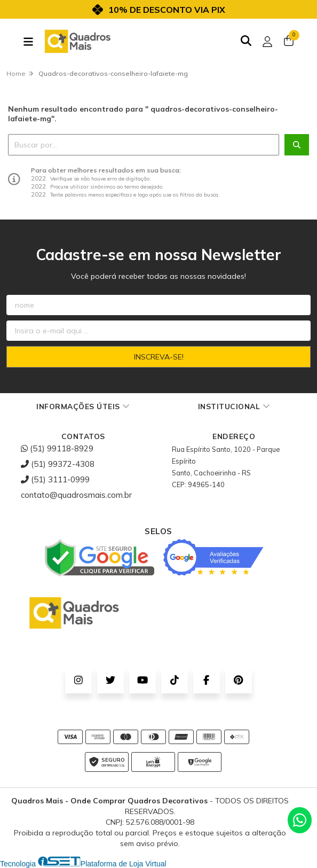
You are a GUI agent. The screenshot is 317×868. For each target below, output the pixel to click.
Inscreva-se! (159, 357)
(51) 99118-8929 (57, 448)
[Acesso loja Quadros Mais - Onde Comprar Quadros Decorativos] (267, 42)
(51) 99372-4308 (58, 464)
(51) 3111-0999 (55, 479)
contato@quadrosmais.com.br (76, 495)
